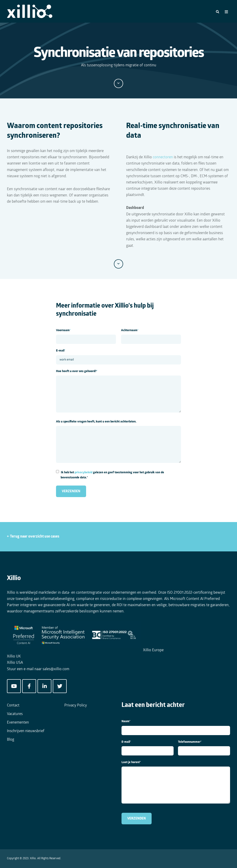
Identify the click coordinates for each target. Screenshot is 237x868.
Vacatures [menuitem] (15, 714)
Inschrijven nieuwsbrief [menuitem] (26, 731)
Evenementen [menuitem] (18, 723)
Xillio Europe (153, 650)
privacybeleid (84, 472)
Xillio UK (14, 657)
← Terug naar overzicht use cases (33, 537)
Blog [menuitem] (11, 740)
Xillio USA (15, 663)
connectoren (163, 157)
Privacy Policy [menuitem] (76, 706)
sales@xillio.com (56, 669)
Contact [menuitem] (13, 706)
